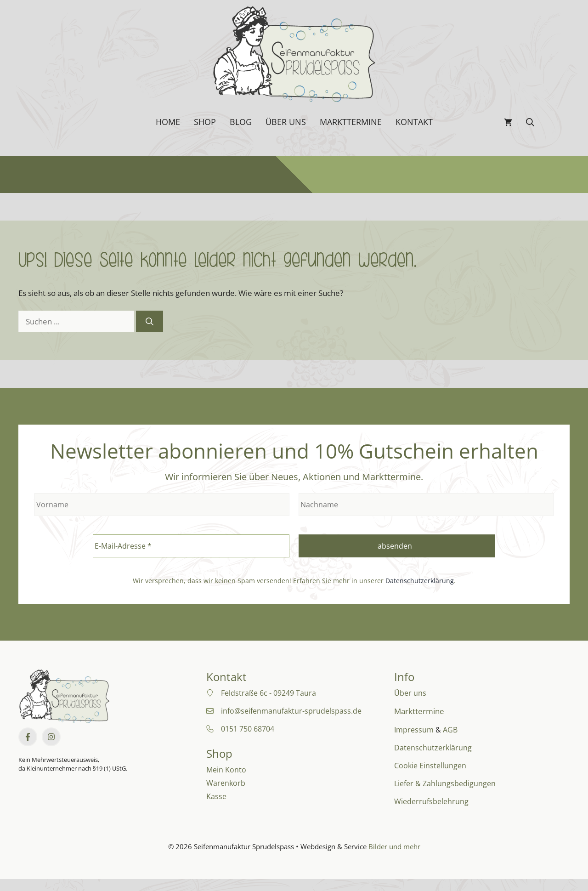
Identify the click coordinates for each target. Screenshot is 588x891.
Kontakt (414, 122)
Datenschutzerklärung (420, 581)
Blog (241, 122)
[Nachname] (426, 505)
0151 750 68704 (248, 729)
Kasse (216, 796)
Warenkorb (226, 783)
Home (168, 122)
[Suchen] (150, 322)
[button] (530, 122)
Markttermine (351, 122)
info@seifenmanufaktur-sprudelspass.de (291, 711)
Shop (205, 122)
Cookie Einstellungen (430, 766)
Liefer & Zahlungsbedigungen (445, 783)
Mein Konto (226, 770)
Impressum (414, 730)
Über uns (286, 122)
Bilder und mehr (394, 846)
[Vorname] (162, 505)
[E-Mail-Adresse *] (191, 546)
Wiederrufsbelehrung (431, 801)
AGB (450, 730)
